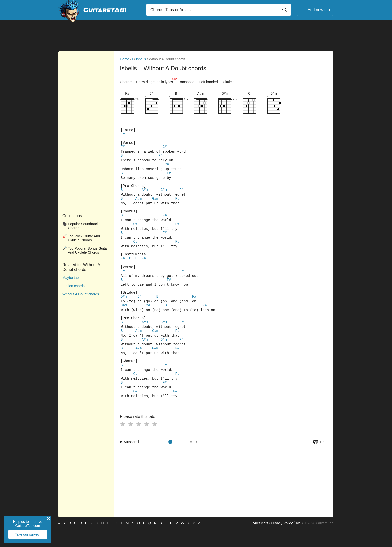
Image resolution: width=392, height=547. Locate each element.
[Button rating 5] (155, 442)
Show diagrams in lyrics (156, 81)
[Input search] (219, 10)
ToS (298, 541)
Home (125, 59)
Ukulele (229, 82)
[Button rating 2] (131, 442)
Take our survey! (28, 534)
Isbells (141, 59)
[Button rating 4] (147, 442)
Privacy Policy (282, 541)
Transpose (186, 82)
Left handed (209, 82)
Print (320, 460)
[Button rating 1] (123, 442)
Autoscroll (131, 460)
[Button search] (285, 10)
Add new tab (315, 10)
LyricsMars (260, 541)
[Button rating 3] (139, 442)
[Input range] (165, 460)
